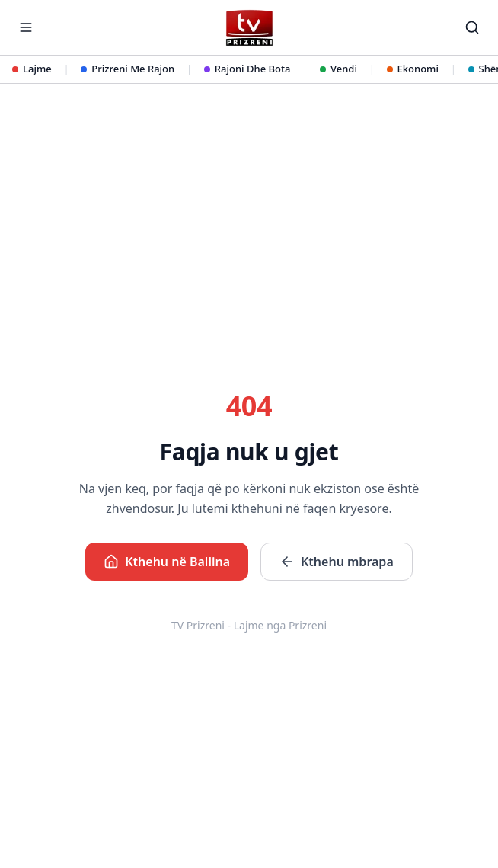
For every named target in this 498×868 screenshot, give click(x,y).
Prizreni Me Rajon (128, 69)
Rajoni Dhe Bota (247, 69)
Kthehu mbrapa (337, 562)
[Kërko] (472, 27)
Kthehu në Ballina (167, 562)
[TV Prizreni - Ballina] (249, 28)
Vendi (338, 69)
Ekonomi (413, 69)
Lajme (32, 69)
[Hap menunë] (26, 27)
